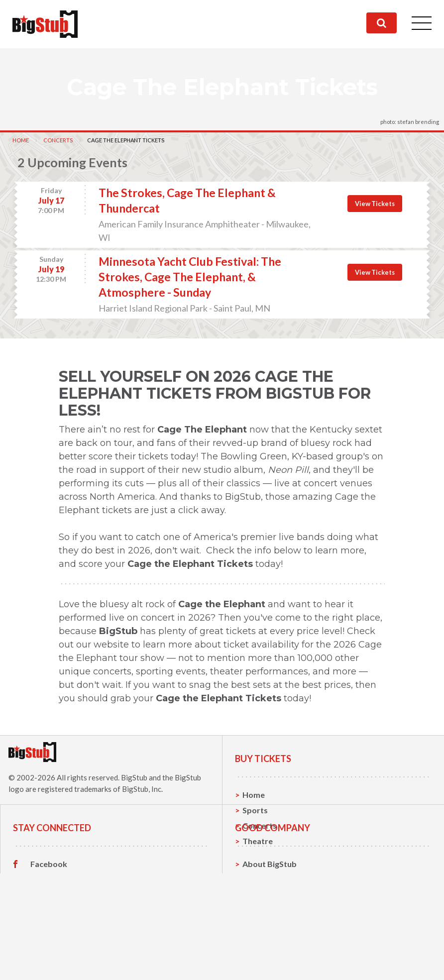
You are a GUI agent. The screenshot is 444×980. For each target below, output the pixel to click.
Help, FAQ (261, 948)
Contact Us (263, 932)
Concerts (58, 140)
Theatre (258, 841)
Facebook (49, 917)
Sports (255, 810)
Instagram (49, 948)
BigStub (134, 777)
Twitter (45, 933)
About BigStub (270, 917)
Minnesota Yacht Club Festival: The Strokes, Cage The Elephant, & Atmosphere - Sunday (190, 277)
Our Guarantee (271, 963)
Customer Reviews (65, 964)
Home (21, 140)
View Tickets (375, 204)
